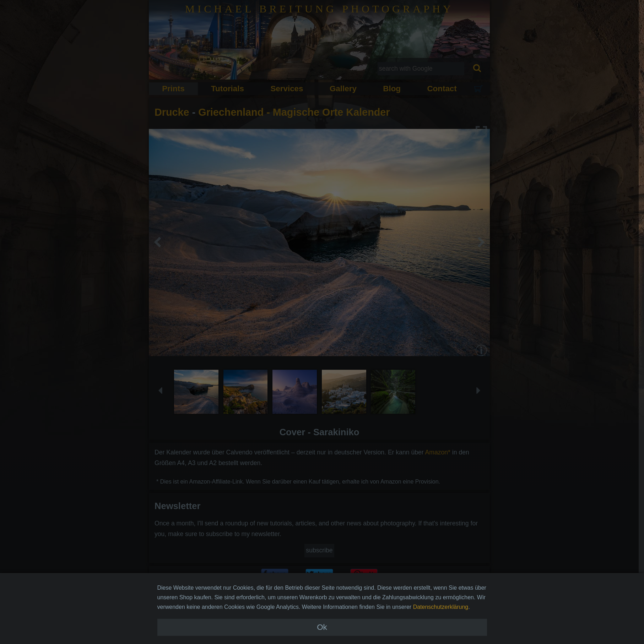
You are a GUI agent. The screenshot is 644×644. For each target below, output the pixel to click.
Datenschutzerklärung (441, 619)
